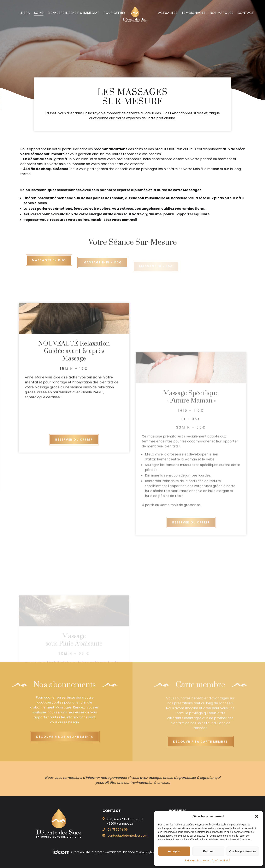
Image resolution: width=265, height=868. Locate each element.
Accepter (174, 851)
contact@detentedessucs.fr (128, 836)
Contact (246, 13)
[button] (257, 816)
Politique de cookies (197, 860)
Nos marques (222, 13)
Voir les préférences (243, 851)
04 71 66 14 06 (118, 830)
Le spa (25, 13)
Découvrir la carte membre (200, 747)
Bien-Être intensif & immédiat (73, 13)
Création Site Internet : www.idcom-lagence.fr (96, 852)
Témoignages (194, 13)
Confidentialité (221, 860)
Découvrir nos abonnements (65, 742)
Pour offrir (114, 13)
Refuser (208, 851)
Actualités (168, 13)
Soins (39, 13)
